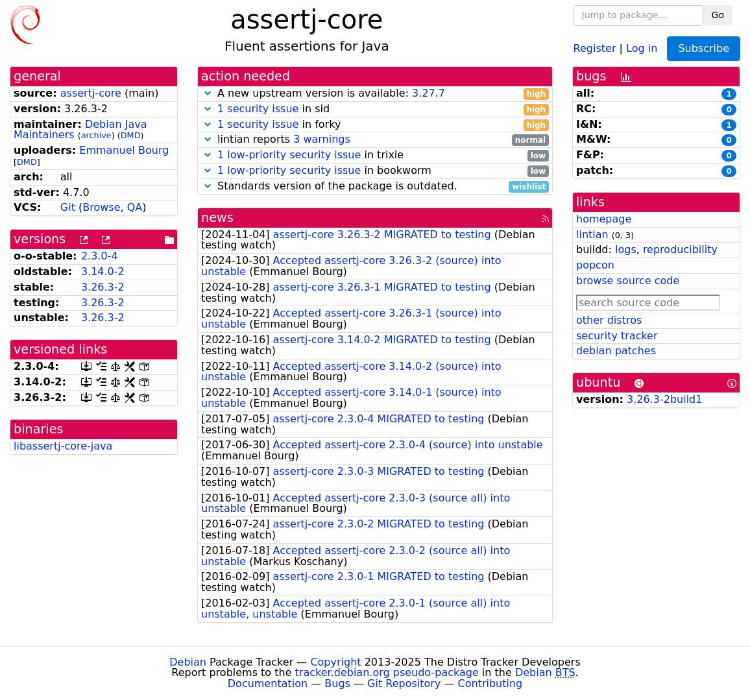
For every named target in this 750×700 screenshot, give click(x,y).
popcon (595, 265)
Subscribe (704, 48)
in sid (375, 109)
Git (68, 207)
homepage (604, 219)
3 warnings (322, 139)
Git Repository (404, 683)
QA (135, 207)
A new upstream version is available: (375, 94)
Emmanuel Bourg (124, 150)
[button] (208, 93)
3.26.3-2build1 (664, 399)
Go (718, 15)
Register (595, 48)
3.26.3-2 (103, 287)
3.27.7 (429, 93)
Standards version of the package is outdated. (375, 187)
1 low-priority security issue (289, 155)
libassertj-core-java (63, 446)
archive (96, 135)
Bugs (337, 683)
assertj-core (91, 93)
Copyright (335, 662)
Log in (642, 48)
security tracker (617, 336)
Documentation (268, 683)
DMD (131, 135)
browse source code (628, 281)
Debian (188, 662)
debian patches (616, 351)
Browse (101, 207)
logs (626, 249)
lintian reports (375, 140)
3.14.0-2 (103, 272)
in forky (375, 125)
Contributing (490, 683)
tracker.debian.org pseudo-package (387, 672)
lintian (592, 235)
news (217, 218)
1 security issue (258, 109)
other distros (609, 320)
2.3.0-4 (100, 256)
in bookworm (375, 171)
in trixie (375, 155)
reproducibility (680, 249)
